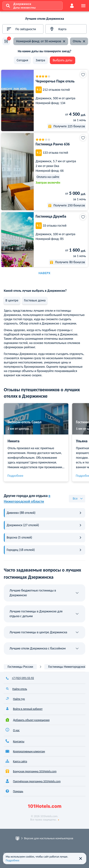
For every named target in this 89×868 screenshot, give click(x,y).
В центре (12, 300)
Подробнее (15, 476)
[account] (72, 6)
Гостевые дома (35, 300)
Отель (79, 41)
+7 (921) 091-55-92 (23, 678)
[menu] (83, 6)
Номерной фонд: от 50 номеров (41, 41)
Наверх (44, 273)
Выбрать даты (63, 60)
